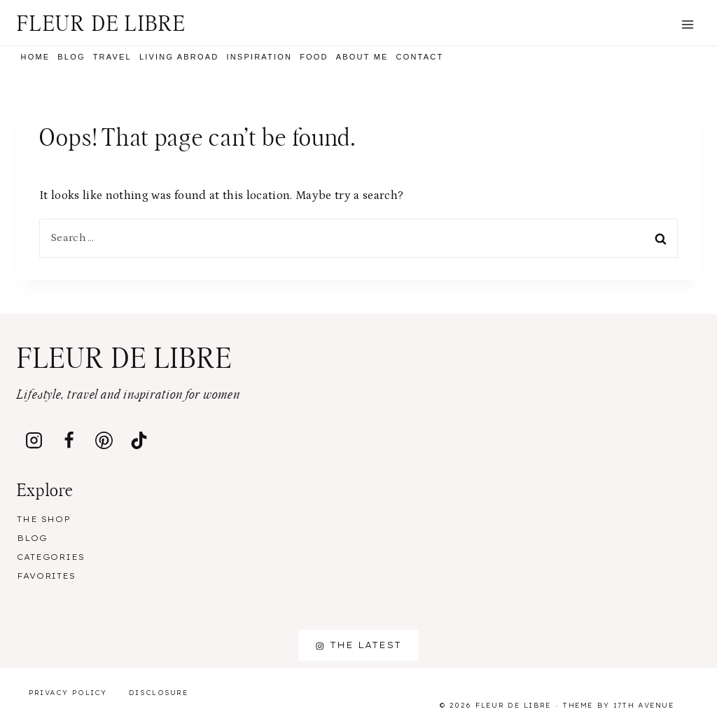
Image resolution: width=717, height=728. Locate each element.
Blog (71, 57)
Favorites (46, 576)
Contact (420, 57)
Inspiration (259, 57)
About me (362, 57)
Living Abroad (179, 57)
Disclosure (159, 693)
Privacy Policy (68, 693)
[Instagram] (34, 440)
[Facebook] (69, 440)
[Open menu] (687, 24)
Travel (112, 57)
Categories (51, 557)
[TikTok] (139, 440)
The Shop (44, 519)
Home (36, 57)
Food (314, 57)
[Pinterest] (104, 440)
